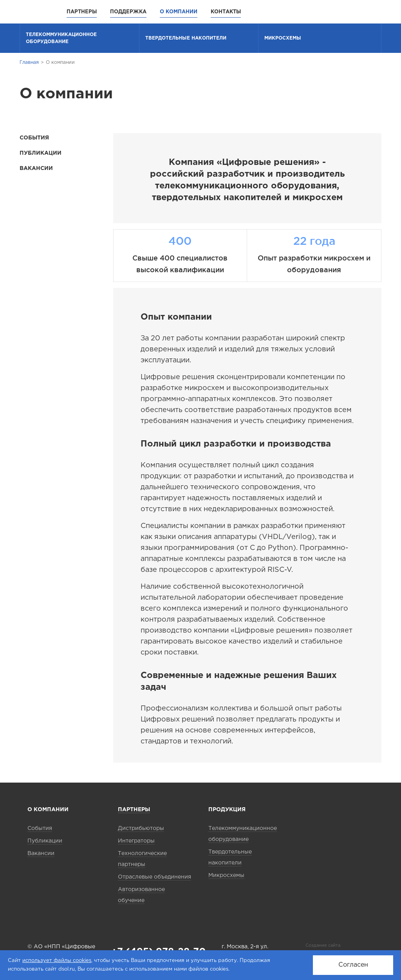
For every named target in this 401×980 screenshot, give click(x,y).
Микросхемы (283, 38)
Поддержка (128, 12)
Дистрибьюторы (141, 828)
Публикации (41, 153)
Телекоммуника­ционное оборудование (61, 38)
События (34, 138)
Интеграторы (136, 841)
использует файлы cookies (57, 961)
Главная (29, 62)
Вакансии (36, 168)
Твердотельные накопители (186, 38)
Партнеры (82, 12)
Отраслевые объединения (154, 877)
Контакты (226, 12)
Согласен (353, 965)
